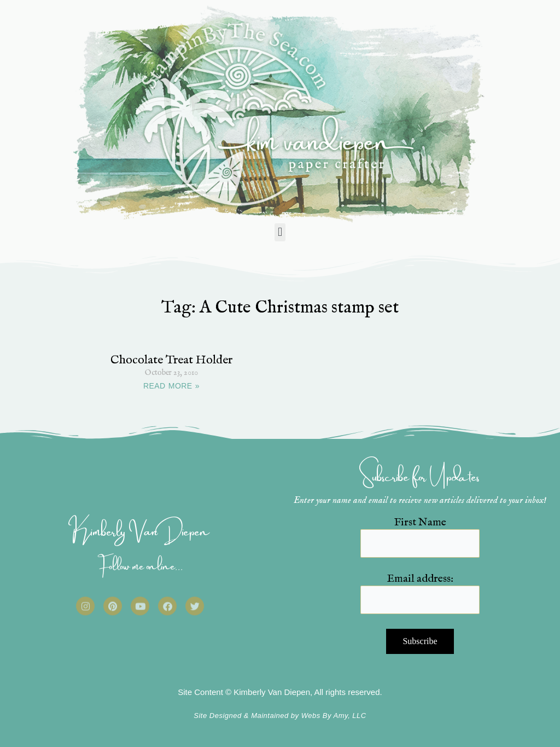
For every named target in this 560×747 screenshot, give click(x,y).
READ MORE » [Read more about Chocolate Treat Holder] (171, 386)
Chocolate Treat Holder (171, 360)
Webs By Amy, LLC (334, 716)
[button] (280, 232)
